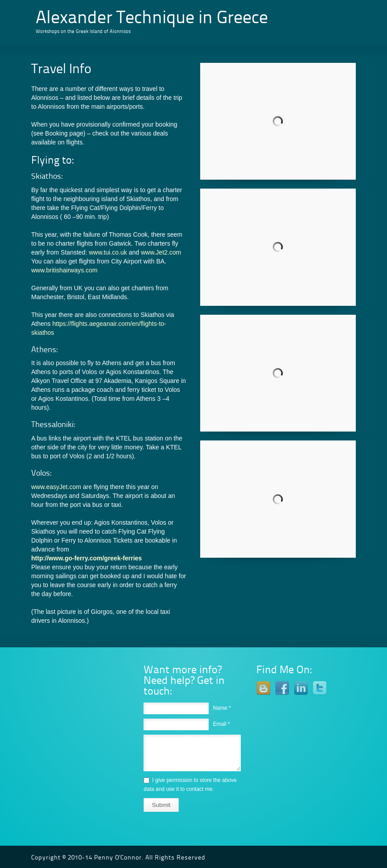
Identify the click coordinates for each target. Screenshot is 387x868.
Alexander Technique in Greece (152, 19)
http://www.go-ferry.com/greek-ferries (86, 558)
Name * (222, 708)
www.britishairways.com (64, 270)
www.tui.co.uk (108, 252)
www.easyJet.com (56, 487)
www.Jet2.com (161, 252)
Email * (222, 724)
